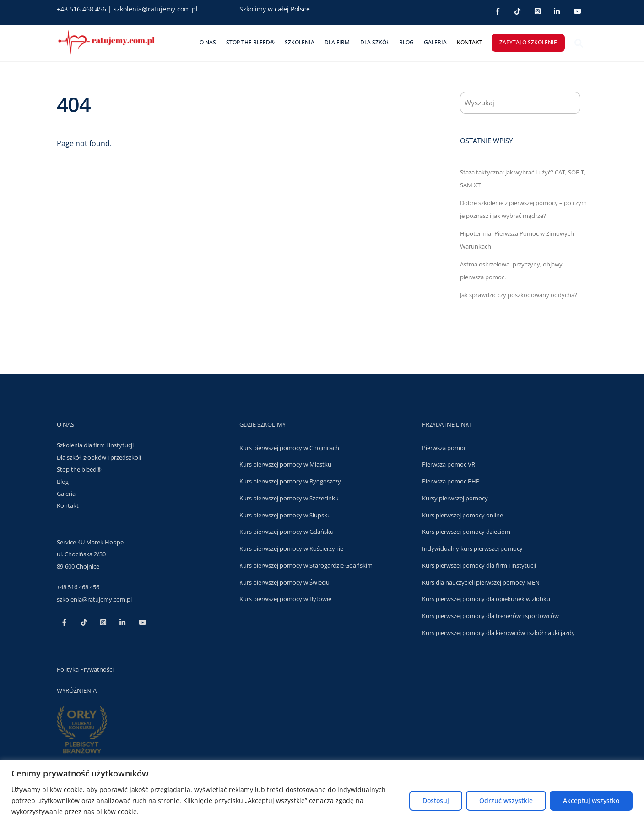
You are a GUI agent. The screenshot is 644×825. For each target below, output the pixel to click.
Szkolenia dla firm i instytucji (95, 445)
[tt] (517, 10)
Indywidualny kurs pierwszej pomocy (472, 548)
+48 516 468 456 (81, 9)
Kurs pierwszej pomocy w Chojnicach (289, 447)
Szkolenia (300, 42)
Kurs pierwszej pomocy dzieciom (466, 532)
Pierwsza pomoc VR (449, 464)
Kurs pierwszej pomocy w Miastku (285, 464)
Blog (406, 42)
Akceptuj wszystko (591, 801)
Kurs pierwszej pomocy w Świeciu (284, 582)
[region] (322, 792)
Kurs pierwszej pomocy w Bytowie (285, 599)
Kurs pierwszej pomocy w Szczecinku (289, 498)
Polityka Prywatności (85, 669)
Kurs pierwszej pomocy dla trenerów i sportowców (490, 615)
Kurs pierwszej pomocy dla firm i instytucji (479, 565)
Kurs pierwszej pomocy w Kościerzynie (291, 548)
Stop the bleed (77, 469)
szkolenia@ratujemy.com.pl (156, 9)
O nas (208, 42)
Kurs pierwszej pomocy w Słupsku (285, 515)
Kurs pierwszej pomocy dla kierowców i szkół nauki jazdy (498, 632)
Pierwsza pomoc (444, 447)
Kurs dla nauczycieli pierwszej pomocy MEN (481, 582)
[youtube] (577, 10)
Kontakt (470, 42)
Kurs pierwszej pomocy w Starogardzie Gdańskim (306, 565)
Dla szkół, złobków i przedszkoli (99, 457)
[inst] (538, 10)
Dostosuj (436, 801)
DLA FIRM (337, 42)
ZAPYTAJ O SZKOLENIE (528, 42)
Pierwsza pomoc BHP (451, 481)
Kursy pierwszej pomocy (455, 498)
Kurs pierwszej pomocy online (463, 515)
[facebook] (498, 10)
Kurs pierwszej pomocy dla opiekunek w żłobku (486, 599)
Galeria (435, 42)
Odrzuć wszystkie (506, 801)
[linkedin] (557, 10)
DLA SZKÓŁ (375, 42)
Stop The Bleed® (250, 42)
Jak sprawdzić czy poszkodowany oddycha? (519, 294)
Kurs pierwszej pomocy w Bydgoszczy (290, 481)
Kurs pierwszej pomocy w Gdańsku (287, 532)
